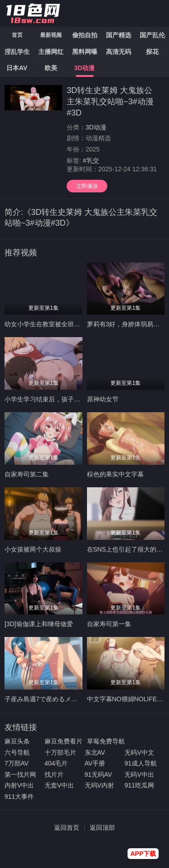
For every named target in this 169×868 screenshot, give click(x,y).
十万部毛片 (60, 752)
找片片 (54, 775)
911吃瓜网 (139, 785)
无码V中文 (139, 752)
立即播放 (87, 186)
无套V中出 (59, 785)
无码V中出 (139, 775)
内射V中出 (19, 785)
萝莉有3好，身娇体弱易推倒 (127, 324)
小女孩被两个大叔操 (33, 549)
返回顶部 (102, 828)
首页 (17, 35)
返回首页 (67, 828)
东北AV (95, 752)
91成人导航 (141, 763)
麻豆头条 (17, 741)
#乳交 (91, 160)
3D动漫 (96, 127)
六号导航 (17, 752)
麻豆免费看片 (64, 741)
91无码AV (98, 775)
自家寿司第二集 (27, 474)
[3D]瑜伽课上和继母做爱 (39, 624)
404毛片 (56, 763)
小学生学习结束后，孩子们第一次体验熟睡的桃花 (74, 399)
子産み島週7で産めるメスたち (47, 699)
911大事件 (19, 797)
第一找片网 (20, 775)
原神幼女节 (103, 399)
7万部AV (16, 763)
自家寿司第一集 (109, 624)
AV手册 (95, 763)
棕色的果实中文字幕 (115, 474)
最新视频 (51, 35)
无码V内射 (99, 785)
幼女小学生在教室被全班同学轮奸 (52, 324)
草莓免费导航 (106, 741)
